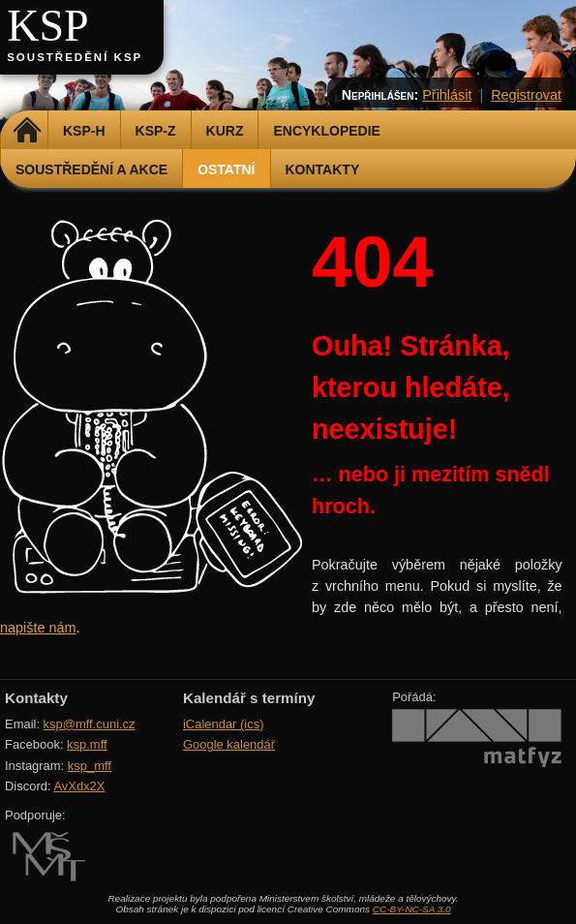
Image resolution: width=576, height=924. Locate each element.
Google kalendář (229, 744)
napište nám (38, 628)
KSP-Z (156, 131)
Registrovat (526, 95)
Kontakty (323, 169)
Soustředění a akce (91, 169)
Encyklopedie (326, 131)
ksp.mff (87, 744)
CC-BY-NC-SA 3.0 (412, 909)
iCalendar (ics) (224, 724)
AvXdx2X (79, 786)
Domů (27, 131)
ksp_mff (90, 766)
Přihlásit (447, 95)
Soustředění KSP (75, 57)
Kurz (225, 131)
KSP (48, 26)
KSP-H (84, 131)
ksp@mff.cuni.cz (90, 724)
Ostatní (226, 169)
